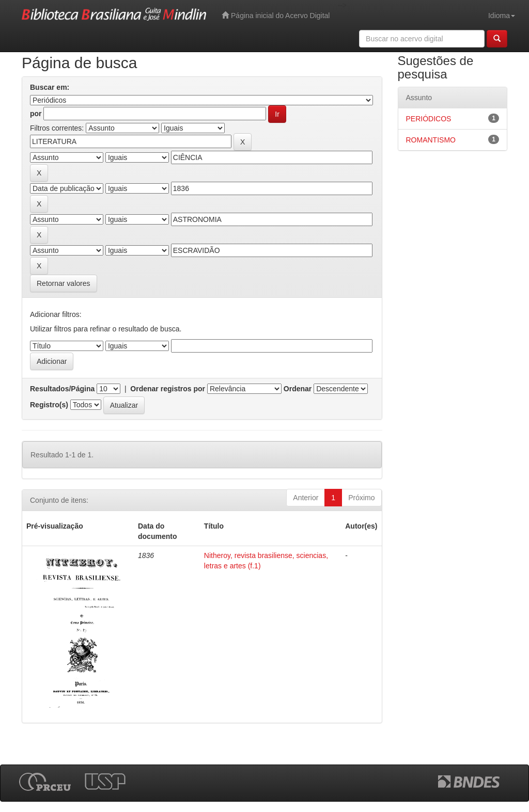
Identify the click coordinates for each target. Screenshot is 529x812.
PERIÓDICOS (429, 119)
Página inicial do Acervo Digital (276, 15)
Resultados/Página (62, 389)
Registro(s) (49, 405)
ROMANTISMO (431, 140)
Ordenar (298, 389)
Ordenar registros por (168, 389)
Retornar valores (64, 283)
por (36, 114)
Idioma (502, 15)
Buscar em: (50, 87)
